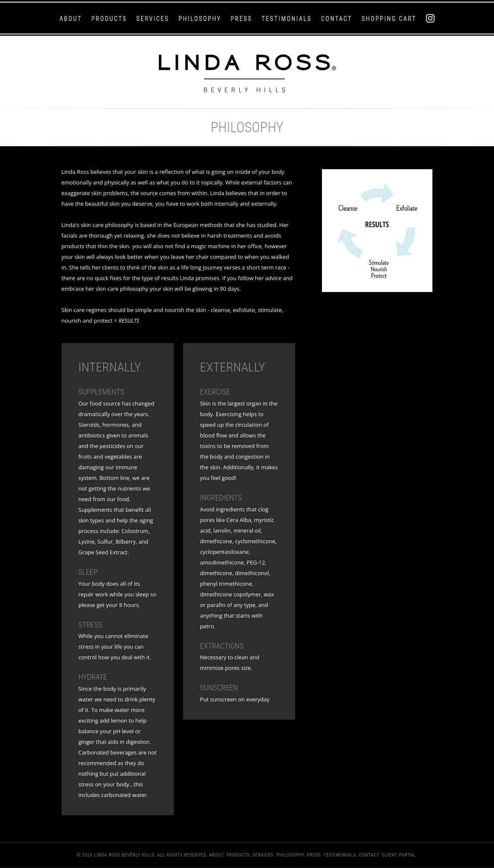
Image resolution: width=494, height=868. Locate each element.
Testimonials (287, 19)
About (71, 19)
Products (109, 19)
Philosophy (200, 19)
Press (241, 19)
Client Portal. (399, 855)
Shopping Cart (389, 19)
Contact (337, 19)
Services (153, 19)
